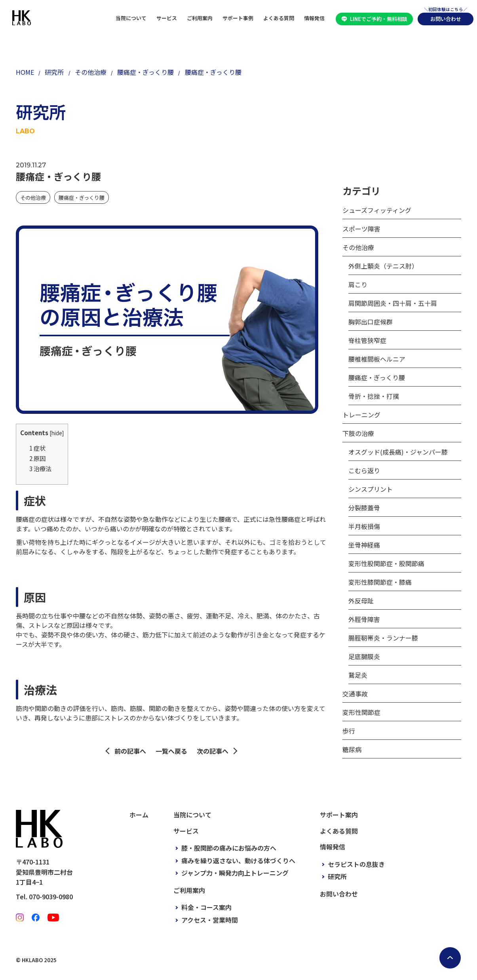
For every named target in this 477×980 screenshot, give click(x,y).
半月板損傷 (364, 526)
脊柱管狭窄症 (367, 340)
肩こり (358, 284)
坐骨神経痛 (364, 545)
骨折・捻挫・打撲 (374, 396)
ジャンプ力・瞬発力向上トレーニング (235, 873)
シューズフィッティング (377, 210)
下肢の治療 (358, 433)
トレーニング (361, 415)
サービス (167, 18)
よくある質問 (279, 18)
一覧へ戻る (171, 751)
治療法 (40, 468)
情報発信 (314, 18)
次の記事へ (213, 751)
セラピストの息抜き (356, 864)
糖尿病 (352, 749)
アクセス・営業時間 (210, 920)
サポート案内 (339, 815)
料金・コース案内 (206, 907)
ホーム (139, 815)
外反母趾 (361, 601)
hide (57, 433)
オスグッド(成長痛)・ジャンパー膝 (398, 452)
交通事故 (355, 694)
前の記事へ (130, 751)
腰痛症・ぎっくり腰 (82, 198)
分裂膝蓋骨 (364, 508)
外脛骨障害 (364, 619)
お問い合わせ (446, 19)
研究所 (337, 876)
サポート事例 (238, 18)
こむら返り (364, 470)
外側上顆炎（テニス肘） (383, 266)
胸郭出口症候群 (371, 322)
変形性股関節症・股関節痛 (386, 563)
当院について (131, 18)
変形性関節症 (361, 712)
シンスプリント (371, 489)
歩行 (349, 731)
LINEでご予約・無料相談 (379, 19)
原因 (37, 458)
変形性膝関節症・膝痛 (380, 582)
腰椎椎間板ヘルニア (377, 359)
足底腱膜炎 (364, 656)
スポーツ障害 (361, 229)
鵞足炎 (358, 675)
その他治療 (33, 198)
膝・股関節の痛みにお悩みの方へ (229, 848)
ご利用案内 (200, 18)
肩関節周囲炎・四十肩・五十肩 (393, 303)
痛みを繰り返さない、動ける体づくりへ (238, 861)
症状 (37, 448)
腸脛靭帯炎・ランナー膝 (383, 638)
